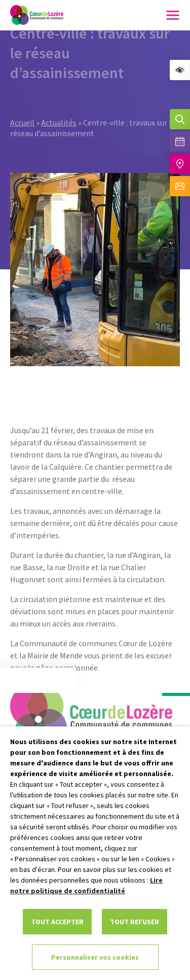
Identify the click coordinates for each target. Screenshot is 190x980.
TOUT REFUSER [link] (135, 922)
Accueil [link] (22, 99)
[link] (180, 70)
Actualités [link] (59, 99)
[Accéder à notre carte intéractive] (180, 164)
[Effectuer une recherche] (180, 119)
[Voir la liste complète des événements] (180, 142)
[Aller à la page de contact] (180, 186)
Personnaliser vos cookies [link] (95, 957)
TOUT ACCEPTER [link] (57, 922)
